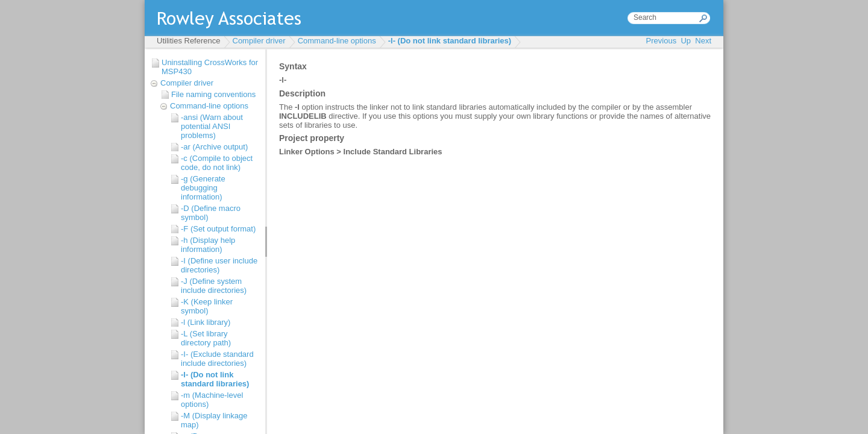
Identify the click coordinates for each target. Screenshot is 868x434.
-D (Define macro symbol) (211, 213)
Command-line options (337, 41)
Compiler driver (259, 41)
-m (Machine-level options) (212, 400)
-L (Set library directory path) (206, 338)
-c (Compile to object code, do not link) (217, 163)
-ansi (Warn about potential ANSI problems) (212, 126)
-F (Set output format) (218, 229)
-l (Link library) (206, 322)
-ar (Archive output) (214, 147)
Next (703, 41)
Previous (662, 41)
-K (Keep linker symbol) (207, 306)
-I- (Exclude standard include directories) (217, 359)
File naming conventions (213, 94)
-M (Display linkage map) (214, 420)
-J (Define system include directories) (214, 286)
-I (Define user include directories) (219, 265)
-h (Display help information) (208, 245)
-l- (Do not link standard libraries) (450, 41)
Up (686, 41)
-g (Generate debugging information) (203, 188)
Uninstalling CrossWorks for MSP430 (210, 67)
